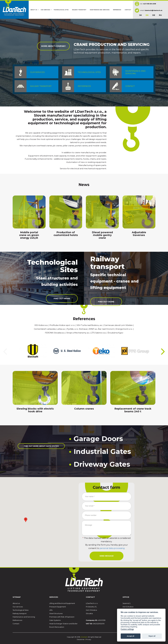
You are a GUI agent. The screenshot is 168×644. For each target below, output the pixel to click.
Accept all (131, 636)
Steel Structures (56, 613)
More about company (53, 47)
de (154, 15)
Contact (128, 10)
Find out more (61, 299)
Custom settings (127, 629)
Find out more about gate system (41, 449)
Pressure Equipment (58, 607)
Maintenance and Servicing (100, 10)
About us (34, 10)
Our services (45, 10)
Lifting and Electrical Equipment (62, 603)
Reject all (152, 636)
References (117, 10)
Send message (107, 556)
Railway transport (79, 10)
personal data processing (112, 549)
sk (141, 15)
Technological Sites (61, 10)
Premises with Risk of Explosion (62, 617)
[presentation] (5, 352)
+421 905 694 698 (149, 4)
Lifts (51, 610)
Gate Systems (55, 620)
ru (160, 15)
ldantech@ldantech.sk (153, 10)
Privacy (88, 639)
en (147, 15)
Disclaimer (81, 639)
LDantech (84, 637)
